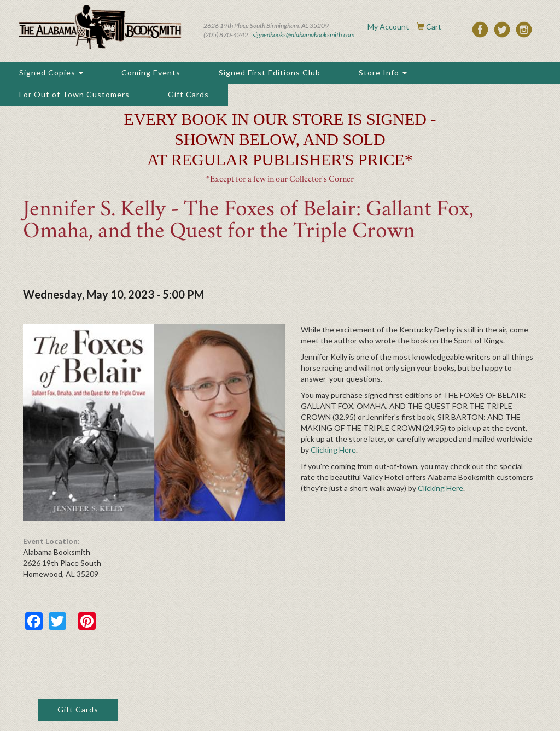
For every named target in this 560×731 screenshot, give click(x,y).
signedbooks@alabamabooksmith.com (304, 35)
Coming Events (151, 72)
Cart (434, 27)
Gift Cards (188, 94)
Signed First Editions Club (270, 72)
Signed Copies (51, 72)
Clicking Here (333, 450)
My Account (388, 27)
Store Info (383, 72)
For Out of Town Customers (74, 94)
